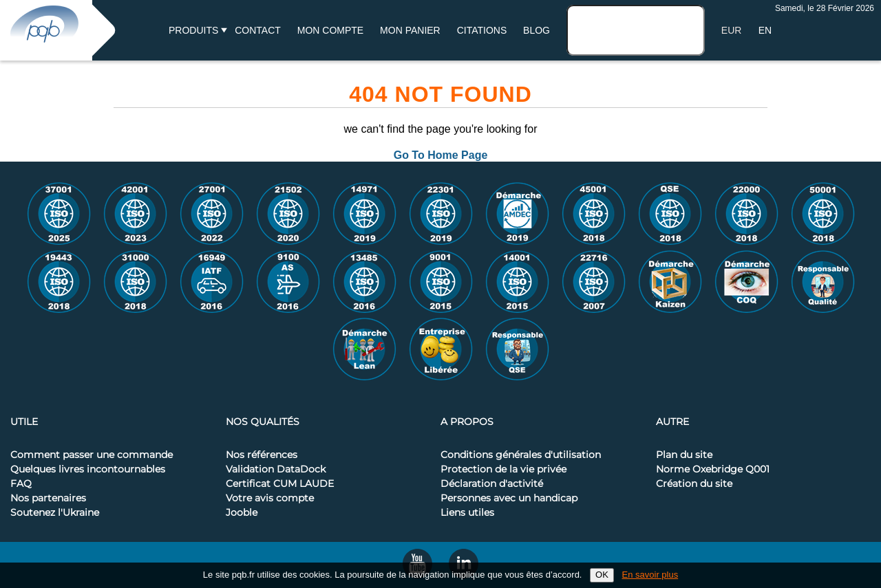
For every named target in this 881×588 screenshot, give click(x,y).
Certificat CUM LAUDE (280, 484)
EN (765, 30)
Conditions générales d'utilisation (521, 455)
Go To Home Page (441, 155)
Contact (258, 30)
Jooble (242, 513)
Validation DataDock (276, 470)
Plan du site (684, 455)
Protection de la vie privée (503, 470)
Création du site (694, 484)
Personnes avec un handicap (509, 499)
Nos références (262, 455)
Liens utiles (467, 513)
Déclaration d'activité (492, 484)
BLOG (537, 30)
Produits (193, 30)
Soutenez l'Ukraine (55, 513)
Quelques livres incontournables (88, 470)
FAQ (21, 484)
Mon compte (330, 30)
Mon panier (410, 30)
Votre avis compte (270, 499)
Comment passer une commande (92, 455)
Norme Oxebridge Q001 (713, 470)
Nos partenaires (48, 499)
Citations (482, 30)
